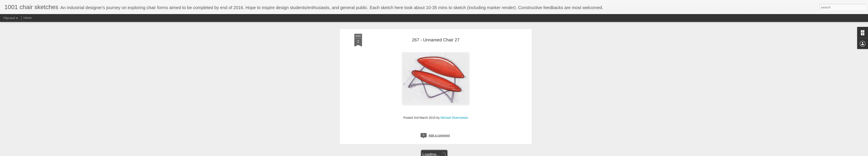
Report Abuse (460, 154)
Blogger (448, 154)
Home (27, 18)
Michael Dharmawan (454, 78)
